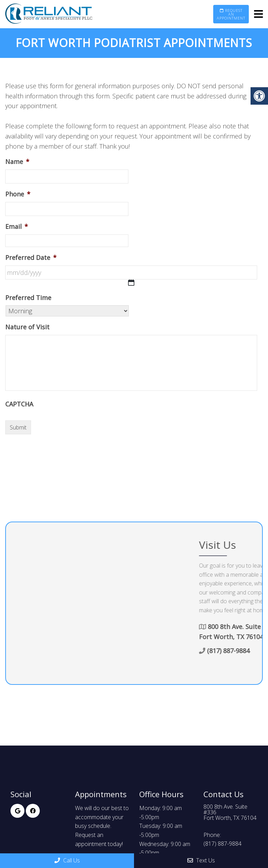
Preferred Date (31, 258)
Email (17, 227)
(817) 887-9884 (222, 844)
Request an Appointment (231, 14)
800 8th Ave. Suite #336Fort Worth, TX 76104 (230, 812)
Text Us (201, 860)
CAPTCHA (19, 404)
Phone (18, 194)
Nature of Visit (27, 327)
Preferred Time (28, 298)
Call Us (67, 860)
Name (17, 162)
